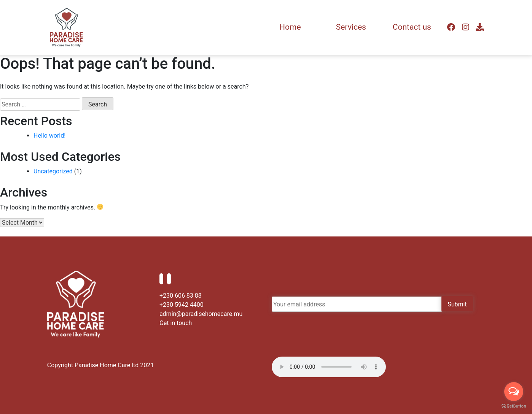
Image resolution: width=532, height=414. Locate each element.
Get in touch (176, 323)
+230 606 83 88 (181, 296)
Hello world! (49, 136)
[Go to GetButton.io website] (514, 406)
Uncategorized (53, 171)
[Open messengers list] (514, 392)
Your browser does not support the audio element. (329, 367)
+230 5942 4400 (182, 305)
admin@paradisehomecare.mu (201, 314)
